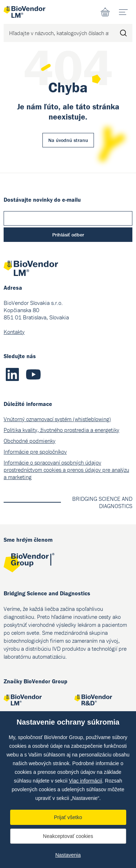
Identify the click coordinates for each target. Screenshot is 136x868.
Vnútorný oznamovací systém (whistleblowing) (57, 419)
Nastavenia (68, 855)
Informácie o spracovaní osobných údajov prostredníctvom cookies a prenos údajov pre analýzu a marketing (66, 470)
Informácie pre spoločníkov (35, 452)
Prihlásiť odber (68, 235)
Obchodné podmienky (30, 441)
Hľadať (123, 33)
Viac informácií (86, 781)
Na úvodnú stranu (68, 140)
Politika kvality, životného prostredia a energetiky (61, 430)
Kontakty (14, 332)
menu (126, 9)
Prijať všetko (68, 817)
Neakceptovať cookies (68, 836)
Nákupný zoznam (105, 12)
